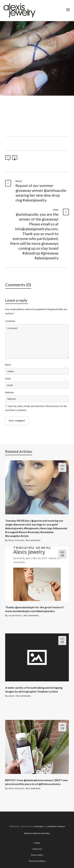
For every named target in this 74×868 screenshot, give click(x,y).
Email (8, 379)
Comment (10, 321)
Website (9, 392)
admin (11, 696)
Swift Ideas (39, 826)
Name (8, 365)
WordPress (53, 826)
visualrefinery (15, 615)
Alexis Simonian (16, 540)
